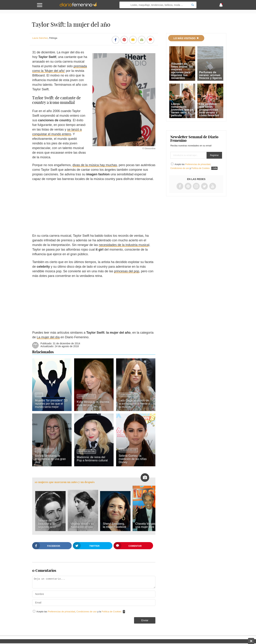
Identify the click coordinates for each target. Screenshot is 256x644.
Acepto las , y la (79, 612)
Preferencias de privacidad (62, 612)
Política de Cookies (112, 612)
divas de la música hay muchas (95, 165)
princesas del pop (127, 271)
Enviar (145, 620)
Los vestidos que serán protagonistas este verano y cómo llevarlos (209, 110)
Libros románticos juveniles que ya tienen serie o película (182, 110)
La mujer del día (48, 337)
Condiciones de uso (87, 612)
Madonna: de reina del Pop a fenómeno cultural (92, 459)
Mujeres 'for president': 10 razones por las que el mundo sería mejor (51, 404)
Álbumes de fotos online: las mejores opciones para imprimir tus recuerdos (182, 71)
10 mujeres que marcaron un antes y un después (65, 482)
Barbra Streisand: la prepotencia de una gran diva (50, 459)
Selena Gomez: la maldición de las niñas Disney (133, 459)
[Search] (193, 5)
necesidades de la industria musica (124, 245)
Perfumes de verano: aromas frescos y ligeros (210, 75)
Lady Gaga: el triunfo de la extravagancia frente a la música (134, 404)
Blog (39, 395)
